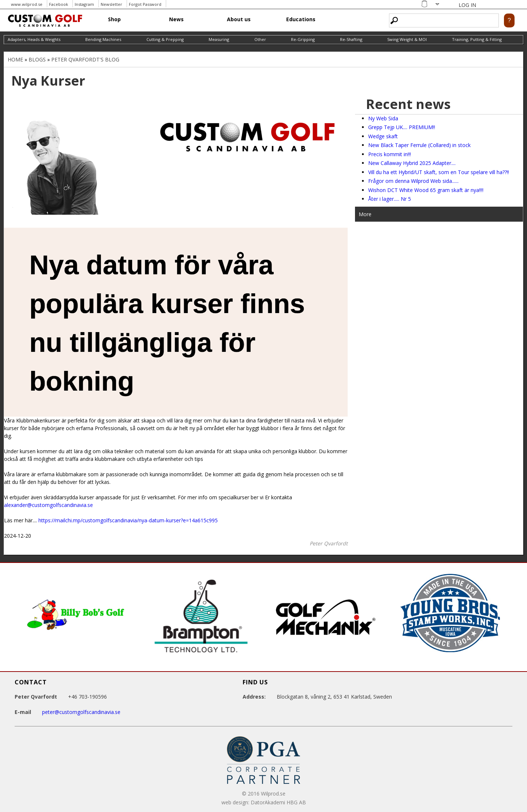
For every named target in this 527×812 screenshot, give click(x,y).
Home (15, 59)
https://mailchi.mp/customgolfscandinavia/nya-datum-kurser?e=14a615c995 (128, 520)
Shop (114, 19)
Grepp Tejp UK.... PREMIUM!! (402, 127)
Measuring (219, 39)
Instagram (84, 4)
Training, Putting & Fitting (477, 39)
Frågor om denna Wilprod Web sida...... (413, 181)
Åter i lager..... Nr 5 (390, 199)
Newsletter (111, 4)
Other (260, 39)
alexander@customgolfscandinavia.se (48, 505)
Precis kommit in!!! (390, 154)
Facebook (59, 4)
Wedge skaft (383, 136)
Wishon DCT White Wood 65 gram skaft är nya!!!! (426, 190)
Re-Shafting (351, 39)
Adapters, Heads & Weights (34, 39)
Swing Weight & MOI (407, 39)
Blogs (37, 59)
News (176, 19)
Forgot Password (145, 4)
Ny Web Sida (383, 118)
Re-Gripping (303, 39)
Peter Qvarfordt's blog (85, 59)
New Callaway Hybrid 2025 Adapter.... (412, 163)
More (365, 214)
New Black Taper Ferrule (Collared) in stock (419, 145)
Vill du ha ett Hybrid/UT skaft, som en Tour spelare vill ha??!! (439, 172)
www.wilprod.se (27, 4)
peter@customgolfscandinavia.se (81, 712)
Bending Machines (103, 39)
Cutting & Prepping (165, 39)
